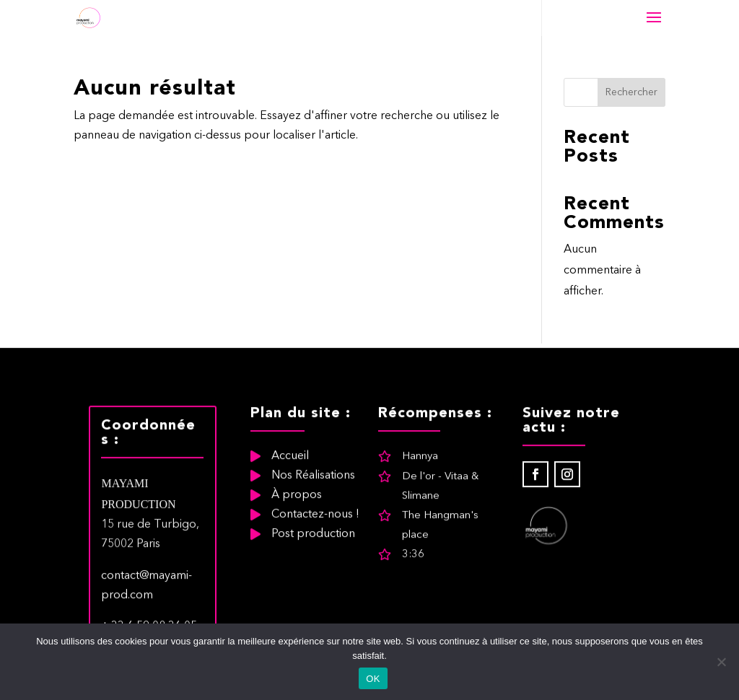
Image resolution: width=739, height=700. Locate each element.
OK (373, 679)
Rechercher (631, 92)
